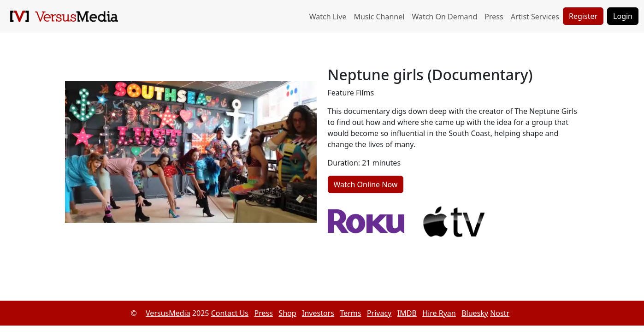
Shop (287, 313)
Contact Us (230, 313)
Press (494, 17)
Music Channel (379, 17)
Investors (318, 313)
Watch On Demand (444, 17)
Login (623, 16)
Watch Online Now (366, 184)
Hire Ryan (439, 313)
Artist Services (535, 17)
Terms (350, 313)
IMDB (407, 313)
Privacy (379, 313)
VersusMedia (168, 313)
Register (583, 16)
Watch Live (328, 17)
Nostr (500, 313)
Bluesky (475, 313)
